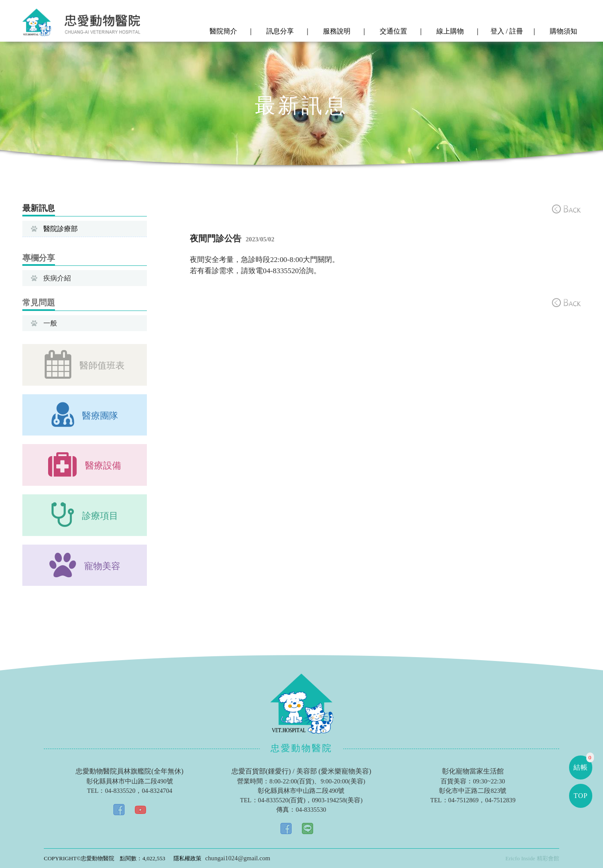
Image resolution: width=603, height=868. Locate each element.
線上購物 (449, 31)
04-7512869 (464, 800)
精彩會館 (548, 858)
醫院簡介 (222, 31)
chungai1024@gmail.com (238, 858)
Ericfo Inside (520, 858)
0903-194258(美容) (337, 800)
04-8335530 (311, 810)
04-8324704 (157, 791)
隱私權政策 (187, 858)
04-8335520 (120, 791)
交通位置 (393, 31)
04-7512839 (500, 800)
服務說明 (336, 31)
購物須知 (563, 31)
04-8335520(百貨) (282, 800)
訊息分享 (279, 31)
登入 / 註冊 (506, 31)
